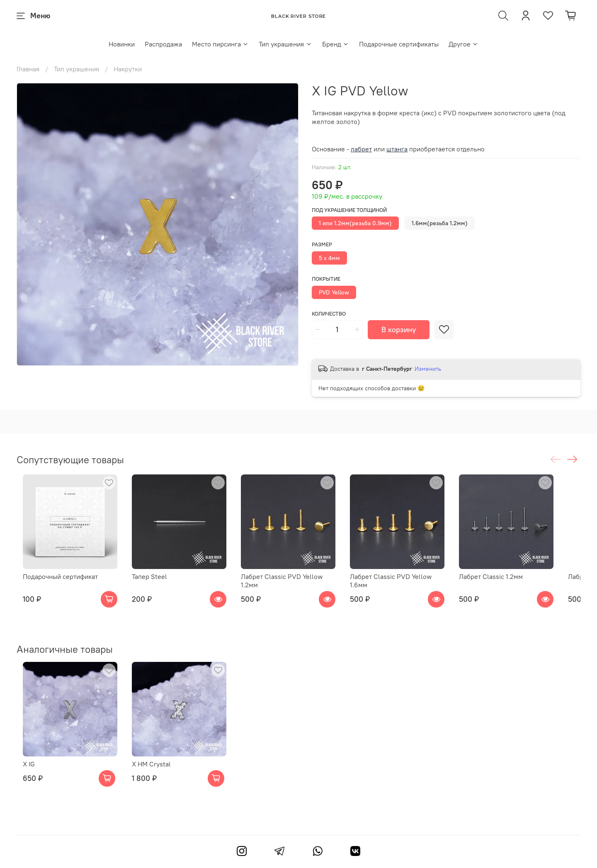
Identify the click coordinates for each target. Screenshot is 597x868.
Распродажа (163, 44)
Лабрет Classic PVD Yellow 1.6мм (414, 583)
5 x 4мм (329, 258)
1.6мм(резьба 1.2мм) (440, 223)
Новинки (122, 44)
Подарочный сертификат (54, 583)
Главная (28, 69)
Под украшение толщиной (349, 210)
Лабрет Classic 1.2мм (511, 583)
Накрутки (128, 69)
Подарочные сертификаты (399, 44)
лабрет (361, 149)
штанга (397, 149)
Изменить (428, 369)
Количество (329, 314)
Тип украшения (285, 44)
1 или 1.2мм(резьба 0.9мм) (355, 223)
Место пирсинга (220, 44)
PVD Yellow (334, 292)
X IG (23, 769)
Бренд (336, 44)
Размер (322, 244)
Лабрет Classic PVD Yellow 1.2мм (298, 583)
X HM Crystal (152, 769)
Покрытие (326, 279)
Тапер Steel (150, 583)
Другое (464, 44)
